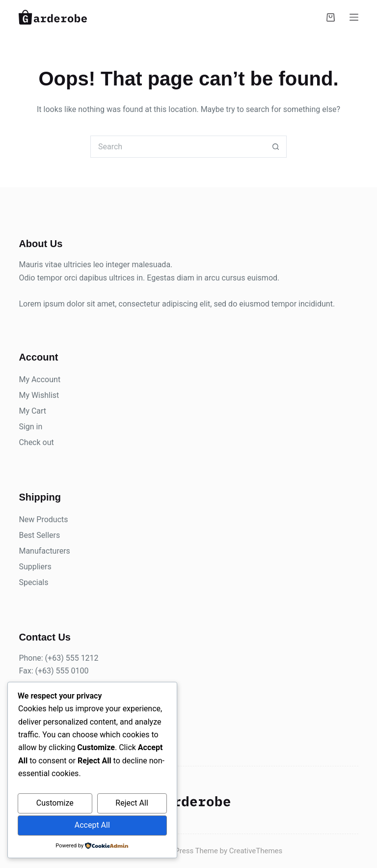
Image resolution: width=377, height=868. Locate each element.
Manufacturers (44, 551)
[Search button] (276, 147)
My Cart (32, 411)
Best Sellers (39, 535)
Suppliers (35, 567)
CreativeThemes (256, 851)
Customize (55, 803)
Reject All (132, 803)
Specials (33, 582)
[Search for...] (177, 147)
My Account (40, 379)
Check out (36, 442)
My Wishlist (39, 395)
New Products (43, 519)
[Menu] (354, 17)
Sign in (30, 427)
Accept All (92, 825)
